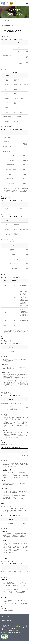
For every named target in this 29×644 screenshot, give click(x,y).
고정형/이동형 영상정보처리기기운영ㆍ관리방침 (11, 625)
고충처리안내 (4, 627)
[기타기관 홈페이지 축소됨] (14, 621)
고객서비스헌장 (24, 625)
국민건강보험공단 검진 (8, 25)
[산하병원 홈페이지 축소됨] (14, 616)
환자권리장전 (11, 627)
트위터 (4, 629)
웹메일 (15, 629)
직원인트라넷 (10, 629)
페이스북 (26, 627)
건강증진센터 (6, 21)
